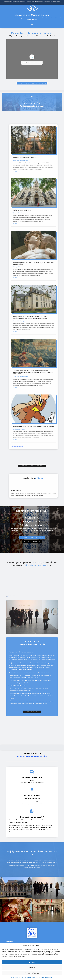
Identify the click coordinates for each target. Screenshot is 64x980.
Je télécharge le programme (32, 83)
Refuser (32, 968)
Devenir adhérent (32, 542)
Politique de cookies (17, 977)
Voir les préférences (32, 973)
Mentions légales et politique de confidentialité (38, 977)
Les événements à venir (32, 538)
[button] (61, 945)
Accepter (32, 962)
